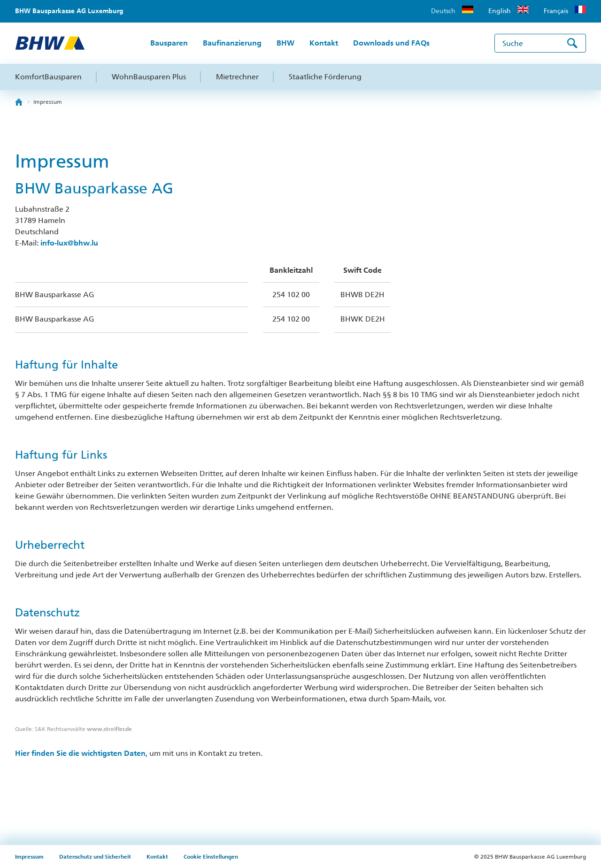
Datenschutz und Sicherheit (96, 857)
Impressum (48, 102)
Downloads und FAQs (391, 43)
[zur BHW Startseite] (50, 43)
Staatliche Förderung (325, 77)
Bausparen (169, 43)
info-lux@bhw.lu (69, 243)
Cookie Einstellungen (211, 857)
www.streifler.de (109, 729)
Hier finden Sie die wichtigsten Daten (80, 753)
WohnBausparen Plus (149, 77)
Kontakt (324, 43)
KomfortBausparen (48, 77)
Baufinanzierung (232, 43)
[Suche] (540, 43)
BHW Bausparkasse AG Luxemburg (69, 11)
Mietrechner (237, 77)
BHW (285, 43)
